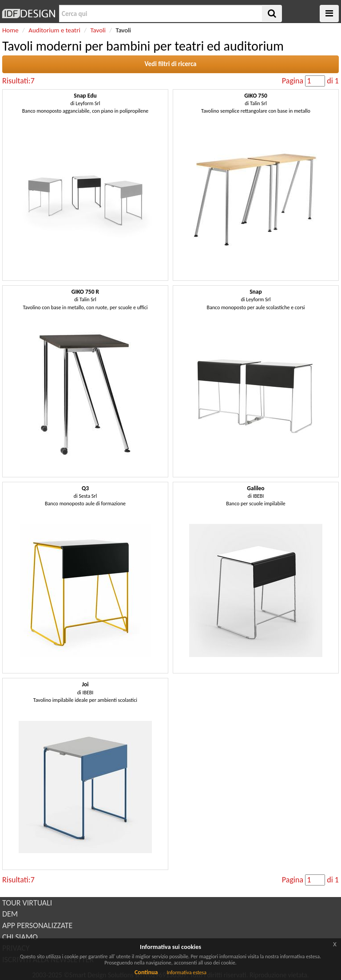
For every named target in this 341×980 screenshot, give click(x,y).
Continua (146, 972)
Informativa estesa (186, 972)
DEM (10, 914)
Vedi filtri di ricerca (170, 64)
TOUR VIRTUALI (27, 903)
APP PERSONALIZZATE (37, 925)
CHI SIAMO (20, 937)
